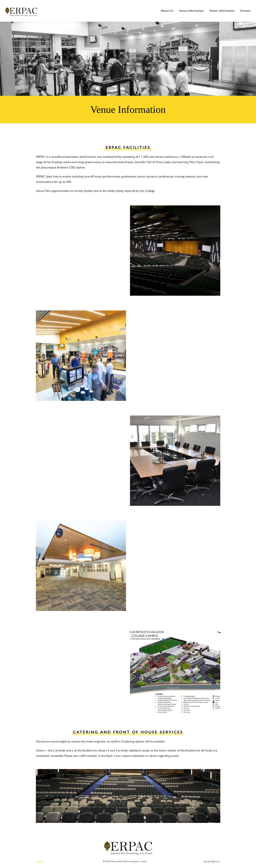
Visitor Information (222, 11)
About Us (167, 11)
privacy (39, 861)
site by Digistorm (212, 861)
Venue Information (191, 11)
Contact (245, 11)
